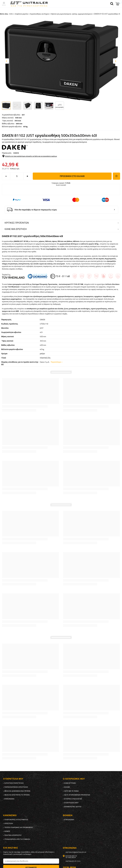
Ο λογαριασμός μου (74, 779)
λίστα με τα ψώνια (71, 791)
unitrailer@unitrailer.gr (76, 852)
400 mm (19, 124)
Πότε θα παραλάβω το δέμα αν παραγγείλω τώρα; (36, 210)
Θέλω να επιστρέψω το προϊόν (17, 795)
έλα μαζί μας (11, 848)
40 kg (25, 127)
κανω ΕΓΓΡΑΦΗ (70, 783)
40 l (23, 115)
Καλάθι (67, 787)
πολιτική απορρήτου (13, 835)
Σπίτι (11, 14)
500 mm (18, 118)
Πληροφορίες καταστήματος (16, 820)
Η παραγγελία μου (13, 779)
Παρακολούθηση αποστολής (16, 787)
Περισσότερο (56, 362)
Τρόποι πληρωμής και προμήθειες (19, 827)
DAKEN (16, 153)
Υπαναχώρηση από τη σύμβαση (17, 839)
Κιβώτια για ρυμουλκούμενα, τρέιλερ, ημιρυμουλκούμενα (71, 14)
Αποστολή (9, 824)
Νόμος (7, 831)
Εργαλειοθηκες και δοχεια (40, 14)
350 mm (18, 121)
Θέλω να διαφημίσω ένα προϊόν (17, 791)
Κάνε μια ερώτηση (16, 229)
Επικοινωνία (9, 799)
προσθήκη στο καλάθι (72, 176)
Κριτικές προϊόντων (17, 223)
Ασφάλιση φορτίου (22, 14)
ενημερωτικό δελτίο (73, 807)
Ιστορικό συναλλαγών (73, 799)
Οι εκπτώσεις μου (71, 803)
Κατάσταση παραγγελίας (14, 783)
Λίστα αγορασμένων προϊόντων (77, 795)
